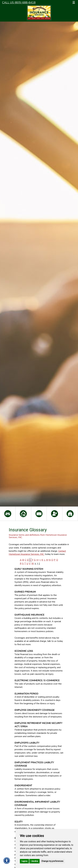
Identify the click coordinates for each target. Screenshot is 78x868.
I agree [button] (24, 861)
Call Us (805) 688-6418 (19, 3)
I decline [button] (34, 861)
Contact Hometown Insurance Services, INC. (37, 553)
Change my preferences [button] (52, 861)
